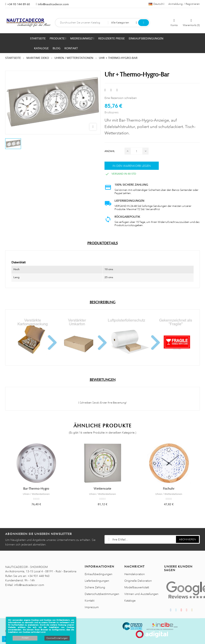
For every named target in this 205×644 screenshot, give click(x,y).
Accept (25, 638)
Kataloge (130, 601)
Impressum (92, 607)
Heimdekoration (135, 574)
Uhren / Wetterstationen (36, 494)
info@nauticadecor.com (53, 4)
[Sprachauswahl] (156, 4)
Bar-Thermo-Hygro (36, 489)
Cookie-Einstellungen (57, 638)
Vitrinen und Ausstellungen (141, 594)
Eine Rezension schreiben (121, 98)
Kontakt (89, 601)
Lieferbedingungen (97, 581)
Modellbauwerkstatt (137, 587)
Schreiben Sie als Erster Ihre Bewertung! (102, 403)
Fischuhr (169, 489)
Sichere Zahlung (95, 587)
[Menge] (137, 151)
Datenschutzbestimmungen (102, 594)
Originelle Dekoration (138, 581)
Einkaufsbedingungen (98, 574)
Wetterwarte (102, 489)
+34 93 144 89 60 (19, 4)
